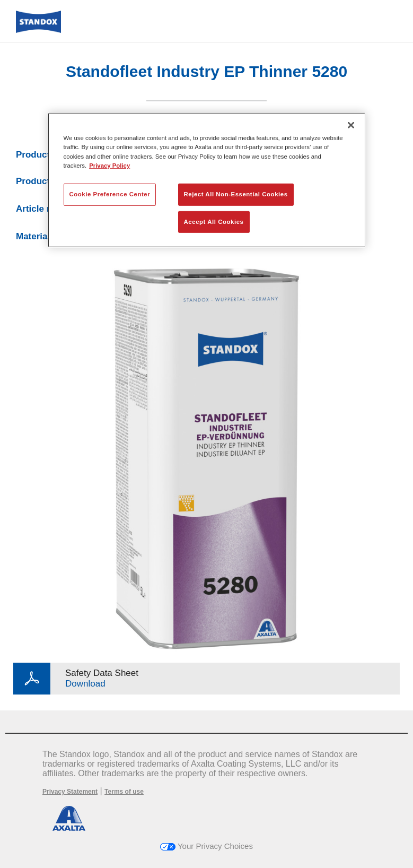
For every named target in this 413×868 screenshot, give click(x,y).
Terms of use (124, 792)
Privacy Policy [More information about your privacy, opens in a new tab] (109, 165)
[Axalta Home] (38, 30)
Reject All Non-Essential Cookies (236, 194)
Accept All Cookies (214, 221)
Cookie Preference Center (110, 194)
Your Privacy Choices (206, 846)
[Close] (351, 125)
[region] (207, 180)
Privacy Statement (70, 792)
